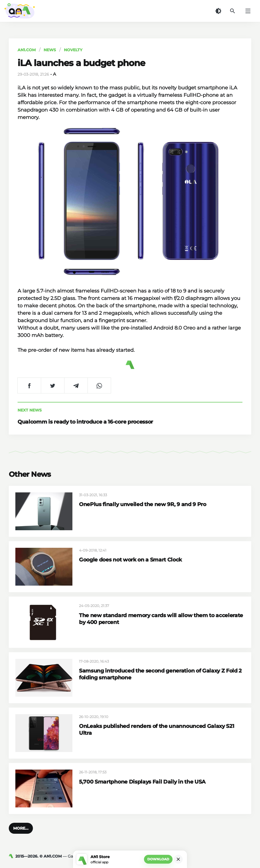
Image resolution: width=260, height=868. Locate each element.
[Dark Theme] (218, 11)
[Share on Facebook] (29, 385)
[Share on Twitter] (53, 385)
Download (158, 859)
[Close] (178, 859)
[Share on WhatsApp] (99, 385)
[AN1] (12, 856)
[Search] (233, 11)
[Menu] (248, 11)
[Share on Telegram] (76, 385)
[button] (21, 828)
